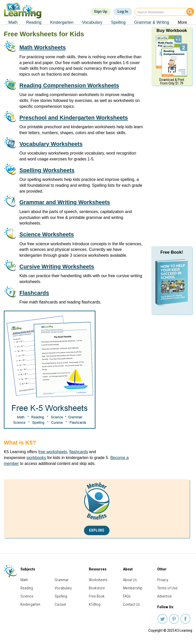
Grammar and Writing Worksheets (65, 202)
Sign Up (101, 11)
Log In (123, 11)
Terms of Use (167, 588)
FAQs (127, 596)
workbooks (36, 458)
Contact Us (131, 604)
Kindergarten (30, 604)
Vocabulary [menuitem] (92, 22)
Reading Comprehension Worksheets (69, 85)
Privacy (163, 580)
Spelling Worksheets (47, 170)
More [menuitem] (182, 22)
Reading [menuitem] (34, 22)
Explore (97, 530)
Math (24, 580)
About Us (130, 580)
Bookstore (97, 588)
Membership (133, 588)
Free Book (97, 596)
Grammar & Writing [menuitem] (152, 22)
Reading (27, 588)
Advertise (164, 596)
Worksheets (98, 580)
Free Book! (172, 252)
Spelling (61, 596)
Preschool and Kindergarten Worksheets (74, 118)
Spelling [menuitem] (118, 22)
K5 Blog (95, 604)
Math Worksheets (43, 47)
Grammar (62, 580)
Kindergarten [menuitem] (62, 22)
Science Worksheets (47, 234)
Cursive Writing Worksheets (57, 267)
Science (27, 596)
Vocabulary (63, 588)
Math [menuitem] (13, 22)
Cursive (60, 604)
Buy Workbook (172, 31)
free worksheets (53, 452)
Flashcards (34, 293)
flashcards (79, 452)
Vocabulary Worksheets (51, 144)
